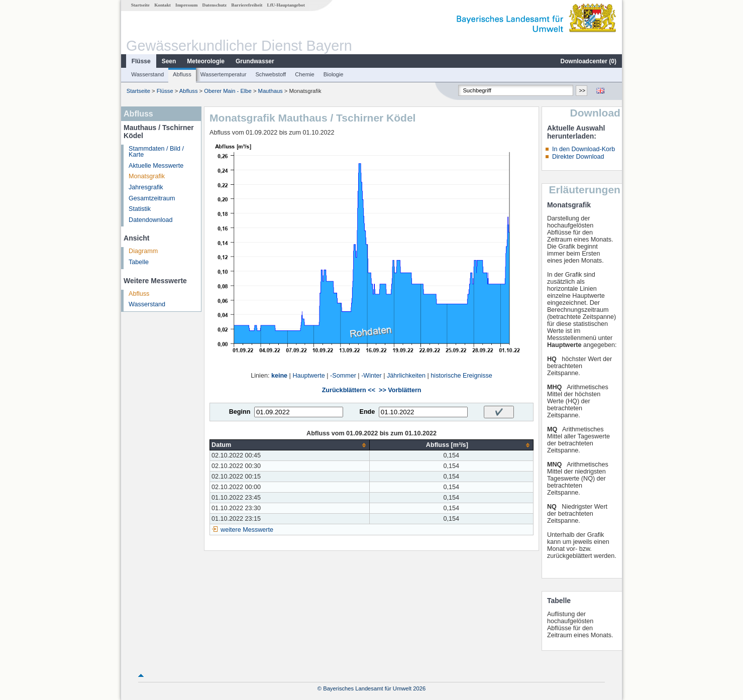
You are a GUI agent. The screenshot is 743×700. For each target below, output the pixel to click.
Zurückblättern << (349, 390)
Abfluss (182, 74)
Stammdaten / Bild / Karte (156, 152)
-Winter (371, 376)
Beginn (240, 412)
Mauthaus (271, 91)
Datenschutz (215, 5)
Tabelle (139, 262)
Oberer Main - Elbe (228, 91)
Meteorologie (206, 61)
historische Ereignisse (461, 376)
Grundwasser (255, 61)
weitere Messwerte (247, 530)
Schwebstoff (271, 74)
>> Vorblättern (400, 390)
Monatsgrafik (147, 176)
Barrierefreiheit (247, 5)
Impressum (186, 5)
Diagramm (143, 251)
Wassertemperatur (224, 74)
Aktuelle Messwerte (156, 166)
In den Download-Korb (583, 149)
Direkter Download (578, 157)
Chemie (305, 74)
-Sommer (343, 376)
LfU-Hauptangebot (286, 5)
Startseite (140, 5)
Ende (367, 412)
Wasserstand (147, 74)
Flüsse (141, 61)
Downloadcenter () (589, 61)
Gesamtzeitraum (152, 198)
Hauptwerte (308, 376)
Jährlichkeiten (406, 376)
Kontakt (163, 5)
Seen (169, 61)
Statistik (140, 209)
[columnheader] (290, 445)
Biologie (334, 74)
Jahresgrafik (146, 187)
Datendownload (151, 220)
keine (279, 376)
